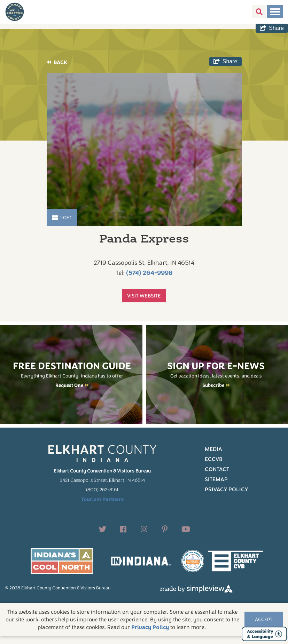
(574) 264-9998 (149, 273)
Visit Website (144, 296)
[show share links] (272, 28)
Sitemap (216, 479)
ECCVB (214, 459)
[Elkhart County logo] (72, 12)
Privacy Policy (226, 490)
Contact (217, 469)
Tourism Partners (102, 499)
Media (213, 449)
